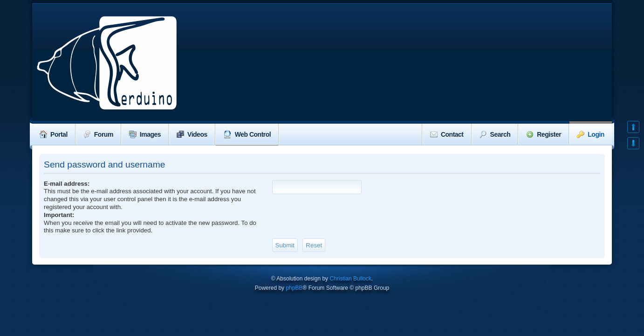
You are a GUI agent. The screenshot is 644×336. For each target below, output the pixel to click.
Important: (59, 215)
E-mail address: (67, 184)
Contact (447, 134)
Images (145, 134)
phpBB (294, 288)
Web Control (247, 134)
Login (591, 134)
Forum (98, 134)
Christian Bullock (350, 279)
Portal (54, 134)
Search (495, 134)
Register (544, 134)
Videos (192, 134)
